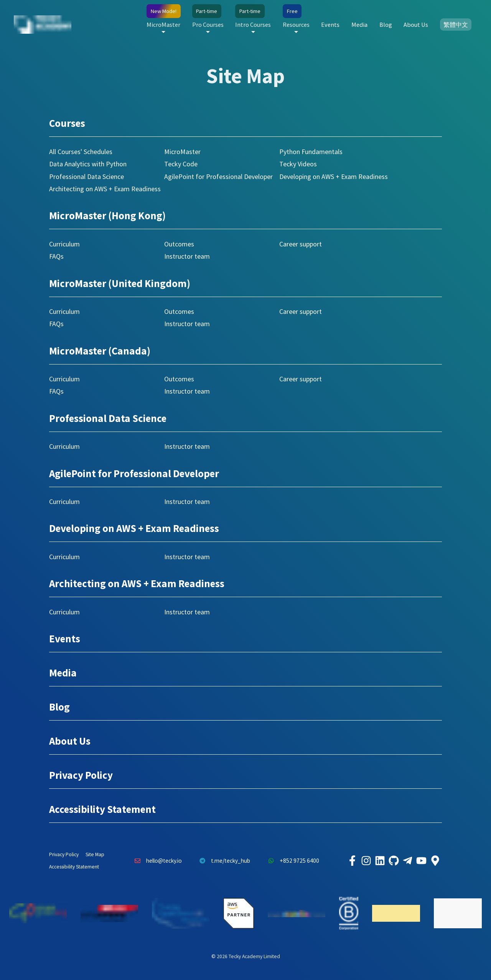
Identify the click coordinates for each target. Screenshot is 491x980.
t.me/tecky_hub (223, 861)
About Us (416, 25)
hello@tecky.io (156, 861)
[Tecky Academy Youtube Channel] (421, 861)
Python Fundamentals (311, 152)
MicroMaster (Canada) (100, 351)
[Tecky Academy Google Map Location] (435, 861)
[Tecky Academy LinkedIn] (380, 861)
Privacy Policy (81, 775)
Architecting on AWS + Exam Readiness (105, 189)
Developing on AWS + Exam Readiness (334, 176)
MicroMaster (182, 152)
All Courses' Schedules (81, 152)
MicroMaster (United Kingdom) (120, 283)
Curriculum (64, 244)
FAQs (56, 256)
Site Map (95, 854)
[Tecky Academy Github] (394, 861)
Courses (67, 123)
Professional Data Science (87, 176)
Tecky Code (181, 164)
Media (359, 25)
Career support (301, 244)
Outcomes (179, 244)
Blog (386, 25)
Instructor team (187, 256)
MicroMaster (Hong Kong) (107, 215)
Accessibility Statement (102, 809)
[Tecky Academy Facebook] (352, 861)
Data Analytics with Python (88, 164)
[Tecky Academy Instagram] (366, 861)
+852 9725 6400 (292, 861)
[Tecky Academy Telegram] (407, 861)
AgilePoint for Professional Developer (218, 176)
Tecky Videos (298, 164)
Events (330, 25)
